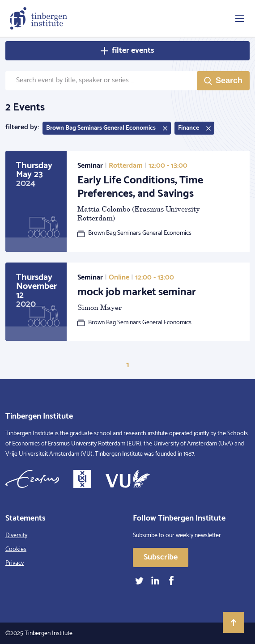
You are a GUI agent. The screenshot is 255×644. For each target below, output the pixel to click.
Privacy (15, 563)
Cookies (16, 549)
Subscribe (161, 557)
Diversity (16, 536)
